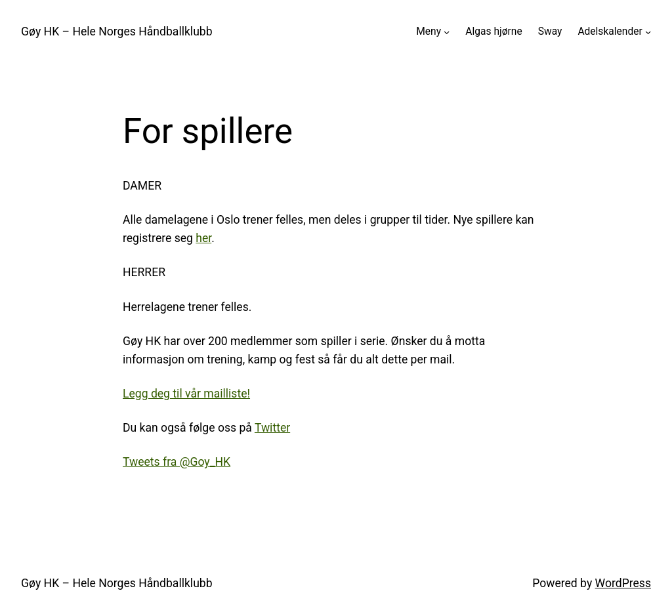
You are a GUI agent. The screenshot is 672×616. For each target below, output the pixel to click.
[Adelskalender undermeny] (648, 32)
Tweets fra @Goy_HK (177, 462)
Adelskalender (610, 31)
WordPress (623, 583)
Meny (429, 31)
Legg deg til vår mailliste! (186, 394)
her (203, 238)
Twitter (272, 428)
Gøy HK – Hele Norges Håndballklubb (117, 31)
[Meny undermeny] (447, 32)
